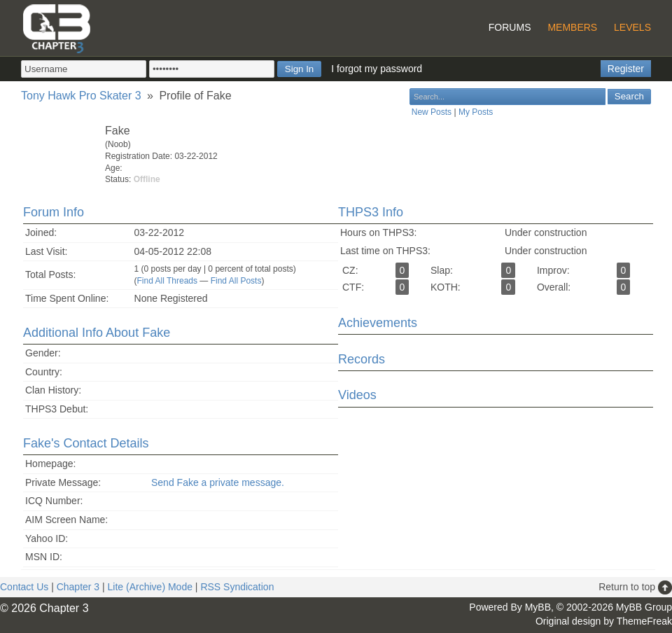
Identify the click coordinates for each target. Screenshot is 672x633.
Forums (510, 27)
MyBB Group (644, 607)
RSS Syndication (237, 587)
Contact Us (24, 587)
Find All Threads (168, 281)
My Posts (476, 112)
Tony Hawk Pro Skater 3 (81, 96)
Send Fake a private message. (218, 482)
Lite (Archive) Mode (150, 587)
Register (626, 69)
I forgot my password (377, 69)
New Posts (432, 112)
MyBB (538, 607)
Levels (632, 27)
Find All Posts (236, 281)
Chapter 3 (78, 587)
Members (572, 27)
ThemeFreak (644, 621)
